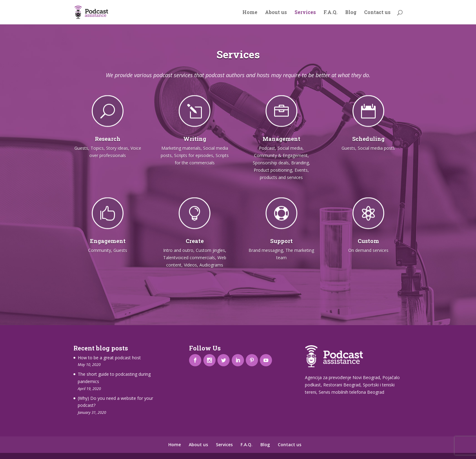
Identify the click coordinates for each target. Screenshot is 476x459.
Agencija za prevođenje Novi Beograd (342, 377)
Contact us (377, 13)
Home (250, 13)
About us (276, 13)
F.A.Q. (331, 13)
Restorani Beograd (342, 385)
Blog (351, 13)
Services (305, 13)
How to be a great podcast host (109, 358)
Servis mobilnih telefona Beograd (351, 392)
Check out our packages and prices (238, 293)
